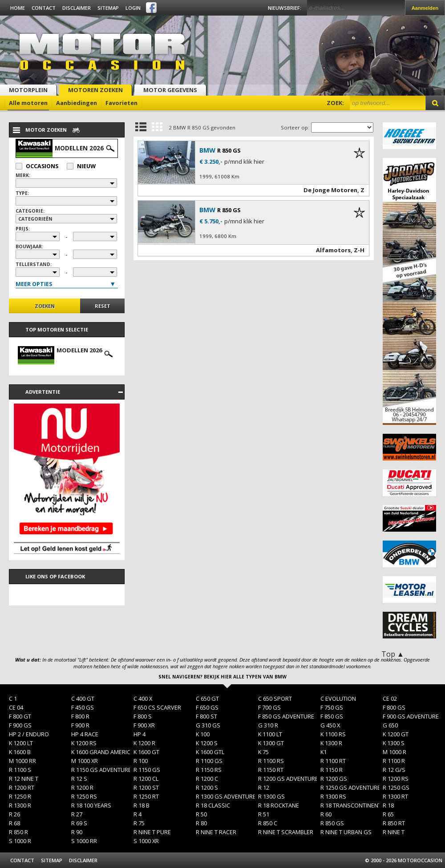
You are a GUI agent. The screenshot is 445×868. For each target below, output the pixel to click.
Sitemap (108, 8)
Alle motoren (28, 103)
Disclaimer (77, 8)
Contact (44, 8)
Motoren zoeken (95, 90)
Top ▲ (393, 654)
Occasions (37, 166)
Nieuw (81, 166)
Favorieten (121, 103)
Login (133, 8)
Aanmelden (425, 8)
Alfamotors (333, 250)
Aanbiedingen (77, 103)
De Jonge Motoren (330, 190)
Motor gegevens (170, 90)
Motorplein (28, 90)
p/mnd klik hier (244, 162)
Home (18, 8)
